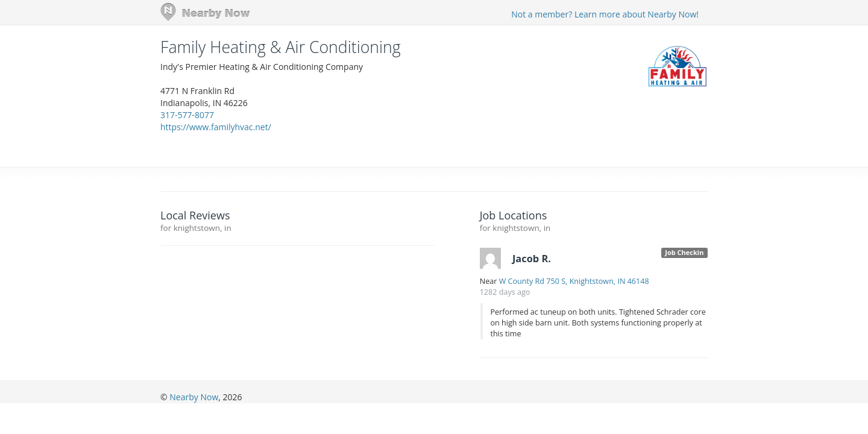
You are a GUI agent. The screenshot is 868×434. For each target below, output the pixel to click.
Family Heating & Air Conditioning (281, 47)
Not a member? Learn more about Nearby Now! (605, 14)
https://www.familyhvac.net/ (216, 127)
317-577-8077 (187, 115)
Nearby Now (194, 397)
